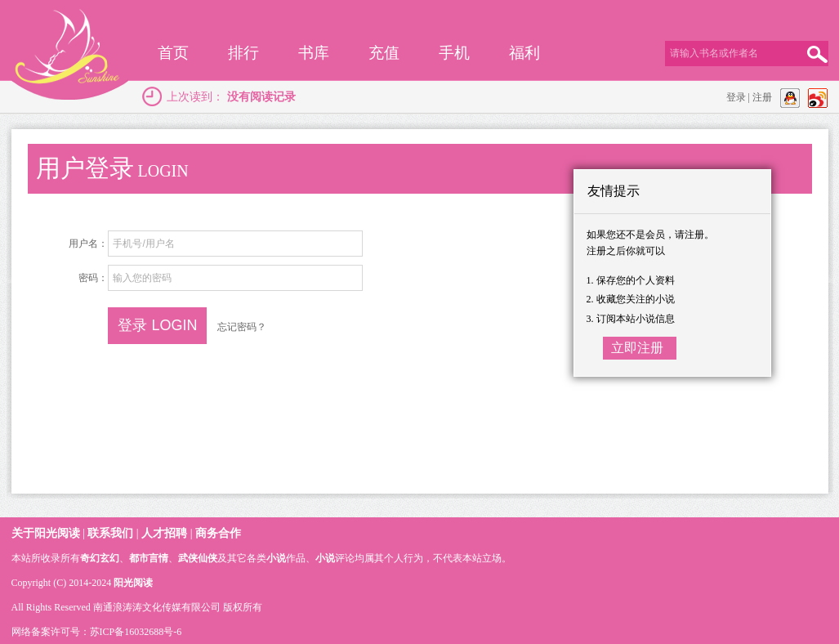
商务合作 (218, 533)
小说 (276, 558)
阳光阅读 (133, 583)
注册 (762, 97)
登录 (736, 97)
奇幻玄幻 (100, 558)
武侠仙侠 (198, 558)
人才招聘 (164, 533)
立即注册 (637, 348)
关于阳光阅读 (46, 533)
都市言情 (149, 558)
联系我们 (110, 533)
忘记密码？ (242, 327)
